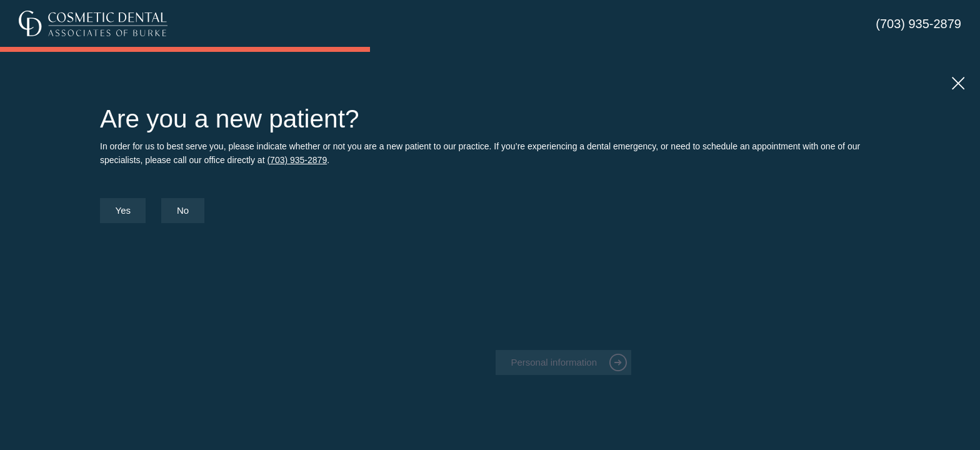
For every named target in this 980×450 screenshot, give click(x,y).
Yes (123, 210)
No (183, 210)
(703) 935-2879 (918, 24)
